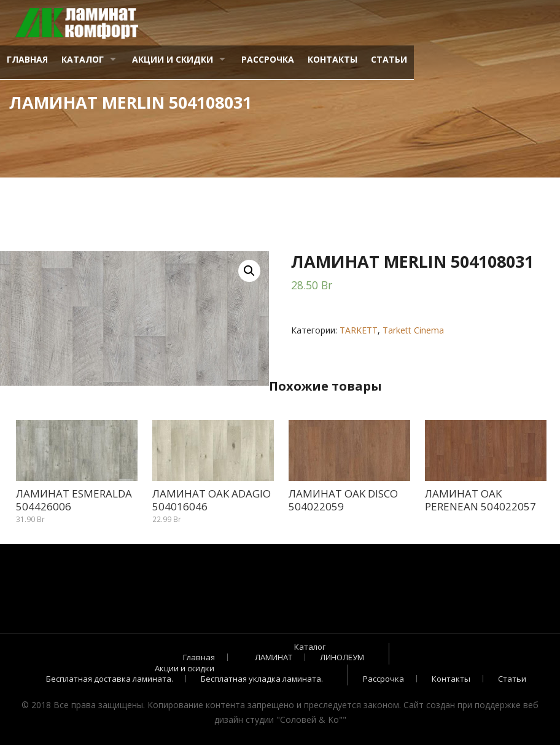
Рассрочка (268, 59)
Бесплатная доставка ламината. (110, 679)
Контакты (332, 59)
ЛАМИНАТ (274, 657)
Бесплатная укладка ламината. (262, 679)
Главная (27, 59)
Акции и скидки (173, 59)
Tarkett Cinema (413, 330)
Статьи (389, 59)
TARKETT (359, 330)
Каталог (83, 59)
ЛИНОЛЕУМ (342, 657)
